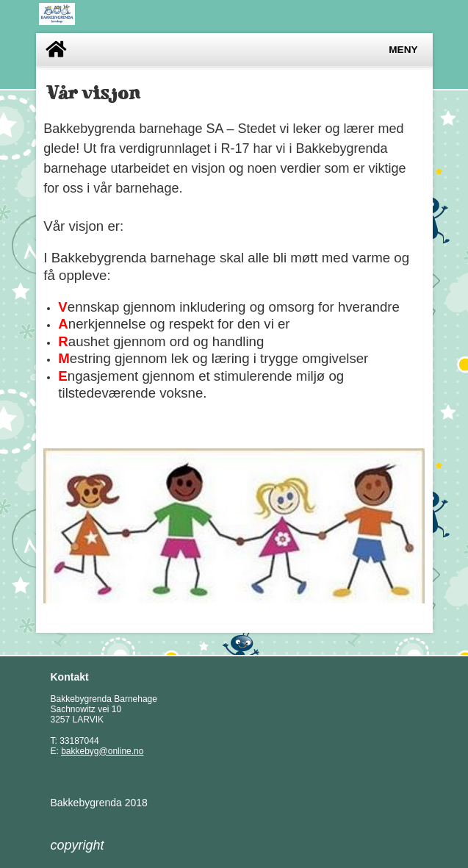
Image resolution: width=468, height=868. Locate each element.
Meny (403, 50)
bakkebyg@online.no (102, 751)
